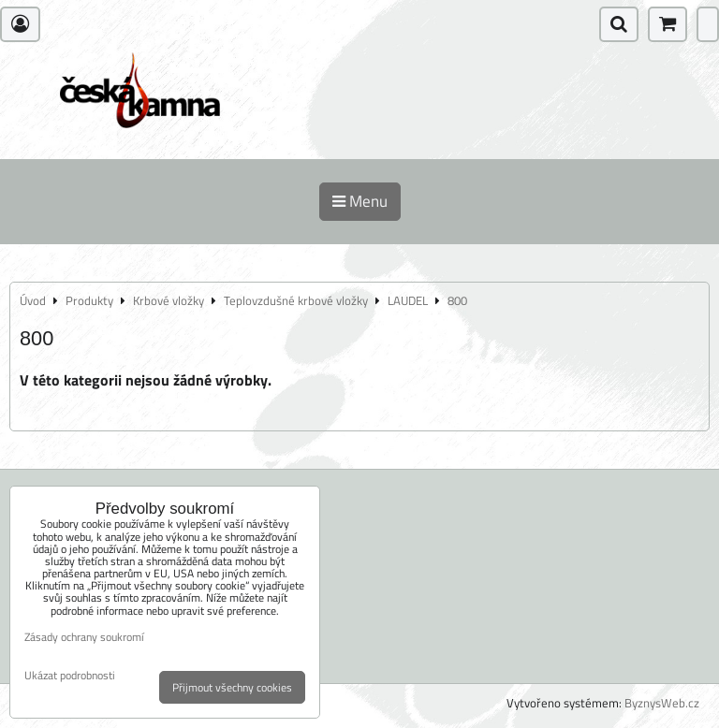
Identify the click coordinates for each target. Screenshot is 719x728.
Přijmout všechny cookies (232, 687)
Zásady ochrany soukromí (84, 637)
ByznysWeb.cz (662, 703)
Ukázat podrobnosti (70, 675)
